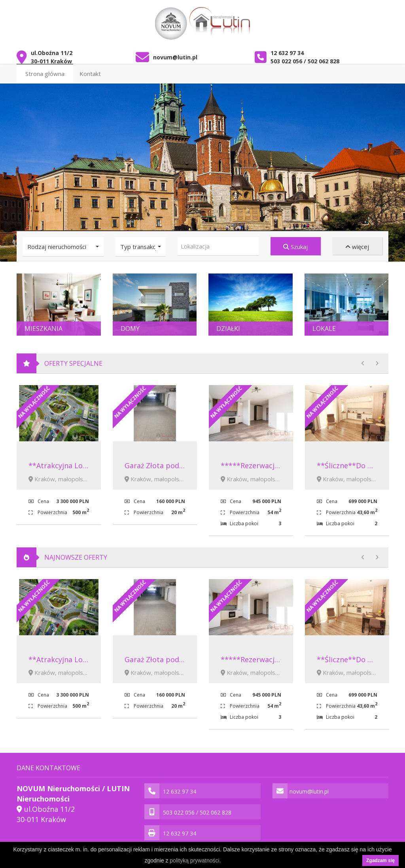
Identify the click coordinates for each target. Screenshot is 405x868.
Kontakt (90, 70)
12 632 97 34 (287, 49)
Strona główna (45, 70)
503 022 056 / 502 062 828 (305, 58)
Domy (130, 325)
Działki (228, 325)
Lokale (324, 325)
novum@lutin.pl (175, 54)
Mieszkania (44, 325)
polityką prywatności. (195, 860)
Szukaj (295, 243)
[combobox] (218, 243)
